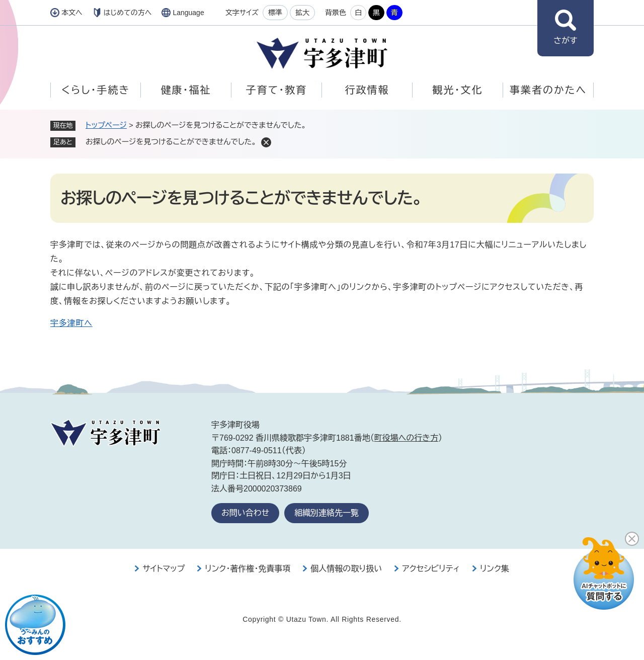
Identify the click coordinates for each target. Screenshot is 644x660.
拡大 (302, 13)
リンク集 (495, 569)
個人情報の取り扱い (346, 569)
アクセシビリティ (431, 569)
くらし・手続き (96, 90)
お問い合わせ (245, 513)
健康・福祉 (186, 90)
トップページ (106, 125)
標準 (275, 13)
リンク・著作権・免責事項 (248, 569)
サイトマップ (164, 569)
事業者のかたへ (548, 90)
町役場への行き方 (406, 438)
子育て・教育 (276, 90)
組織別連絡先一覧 (327, 513)
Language (188, 13)
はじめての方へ (128, 13)
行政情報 (367, 90)
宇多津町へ (71, 323)
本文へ (72, 13)
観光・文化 (458, 90)
